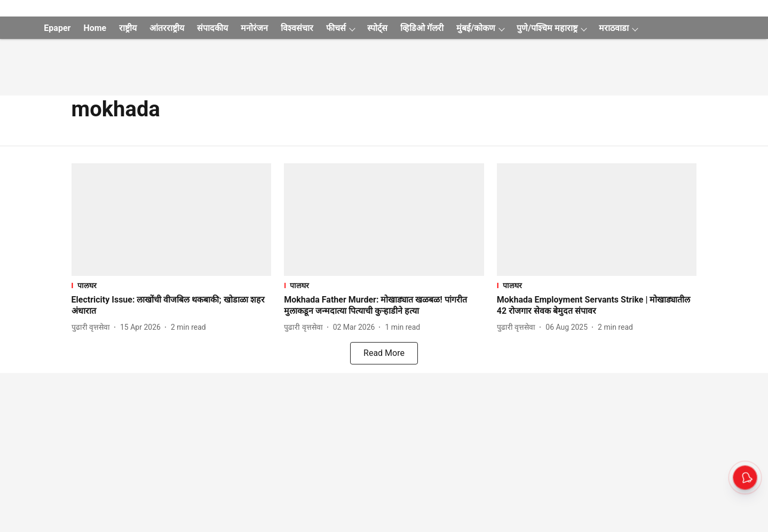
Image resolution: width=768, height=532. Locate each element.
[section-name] (172, 285)
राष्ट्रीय (128, 28)
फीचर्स (336, 28)
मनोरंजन (254, 28)
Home (95, 28)
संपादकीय (212, 28)
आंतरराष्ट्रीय (167, 28)
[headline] (172, 306)
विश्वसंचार (297, 28)
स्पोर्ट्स (377, 28)
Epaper (57, 28)
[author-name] (93, 327)
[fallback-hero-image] (172, 220)
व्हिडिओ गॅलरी (422, 28)
